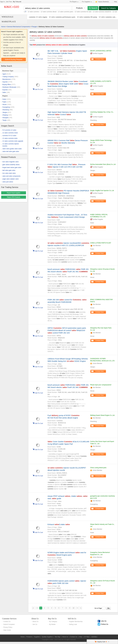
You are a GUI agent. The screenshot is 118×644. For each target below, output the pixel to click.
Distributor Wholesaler (9, 87)
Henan (4, 104)
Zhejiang (5, 115)
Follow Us (104, 624)
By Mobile (52, 624)
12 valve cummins (33, 12)
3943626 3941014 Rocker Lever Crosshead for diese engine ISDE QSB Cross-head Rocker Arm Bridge (68, 84)
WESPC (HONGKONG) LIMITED (101, 51)
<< (37, 608)
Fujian (4, 102)
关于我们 (87, 637)
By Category (53, 622)
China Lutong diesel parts (98, 468)
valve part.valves (8, 182)
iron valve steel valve (9, 173)
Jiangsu (5, 112)
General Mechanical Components (18, 27)
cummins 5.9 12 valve (9, 136)
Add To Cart (39, 59)
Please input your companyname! (101, 385)
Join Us (35, 624)
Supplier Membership (76, 622)
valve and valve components (11, 176)
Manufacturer (7, 79)
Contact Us (7, 622)
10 (73, 608)
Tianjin (4, 120)
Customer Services (9, 619)
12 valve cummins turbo (10, 138)
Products (29, 637)
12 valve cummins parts (66, 12)
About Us (35, 619)
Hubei (4, 99)
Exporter (5, 90)
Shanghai (5, 118)
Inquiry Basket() (102, 2)
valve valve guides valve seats (12, 149)
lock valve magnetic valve (10, 162)
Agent (4, 74)
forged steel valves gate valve (12, 167)
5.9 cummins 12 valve (9, 130)
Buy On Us (52, 619)
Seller (4, 92)
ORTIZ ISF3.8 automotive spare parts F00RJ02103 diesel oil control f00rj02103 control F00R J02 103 (67, 330)
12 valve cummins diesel (49, 12)
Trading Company (8, 77)
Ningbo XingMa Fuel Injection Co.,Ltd (102, 191)
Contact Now (100, 59)
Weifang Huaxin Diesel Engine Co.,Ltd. (102, 415)
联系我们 (95, 637)
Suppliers (37, 637)
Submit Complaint (9, 624)
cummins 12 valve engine (38, 17)
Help (115, 2)
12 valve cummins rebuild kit (102, 12)
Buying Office (7, 85)
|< (33, 608)
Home (3, 27)
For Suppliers (87, 2)
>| (81, 608)
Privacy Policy (8, 627)
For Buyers (74, 2)
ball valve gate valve (9, 170)
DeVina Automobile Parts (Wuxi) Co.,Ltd (103, 164)
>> (77, 608)
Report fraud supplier (14, 193)
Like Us (104, 621)
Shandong (6, 110)
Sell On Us (72, 619)
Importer (5, 82)
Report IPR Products (14, 197)
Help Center (7, 630)
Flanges (34, 27)
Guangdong (6, 107)
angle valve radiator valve (10, 179)
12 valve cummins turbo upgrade (13, 141)
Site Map (57, 637)
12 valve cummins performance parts (62, 17)
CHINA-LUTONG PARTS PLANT (101, 243)
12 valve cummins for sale (83, 12)
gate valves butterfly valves (11, 165)
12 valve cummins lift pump (87, 17)
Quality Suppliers (47, 637)
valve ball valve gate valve (11, 151)
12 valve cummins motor (10, 133)
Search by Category (108, 8)
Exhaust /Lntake (59, 524)
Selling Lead (73, 624)
